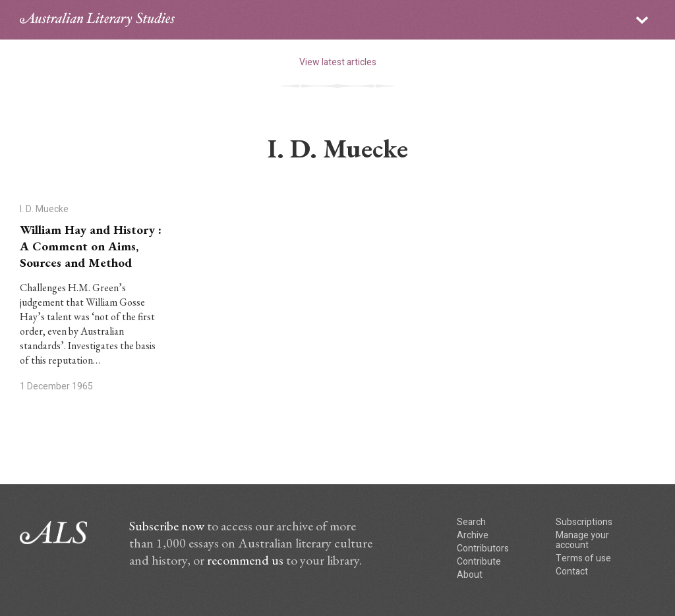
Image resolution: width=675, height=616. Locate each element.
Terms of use (583, 558)
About (470, 575)
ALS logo (97, 20)
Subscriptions (584, 522)
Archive (473, 535)
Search (471, 522)
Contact (572, 572)
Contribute (479, 562)
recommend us (245, 560)
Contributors (483, 548)
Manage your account (582, 540)
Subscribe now (167, 526)
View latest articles (338, 62)
